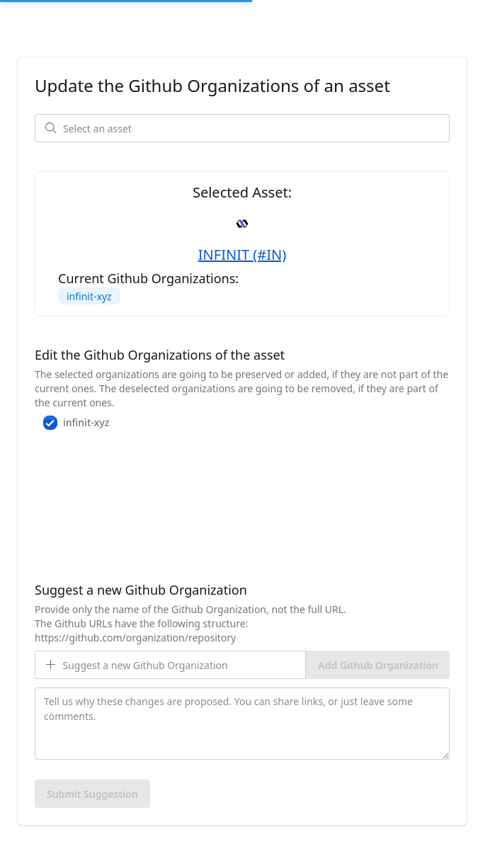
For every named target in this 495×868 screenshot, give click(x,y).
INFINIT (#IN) (242, 255)
